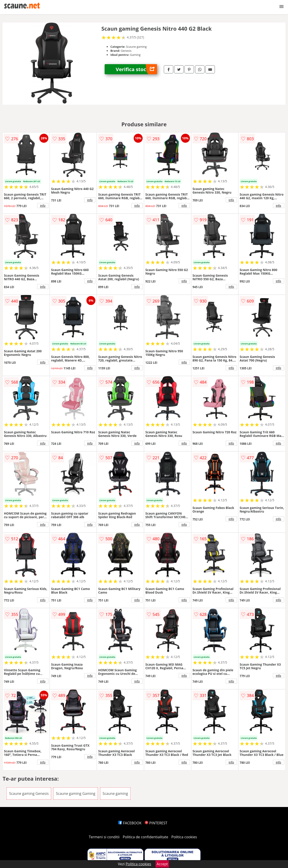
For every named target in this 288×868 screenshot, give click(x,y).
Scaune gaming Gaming (75, 793)
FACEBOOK (130, 823)
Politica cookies (184, 837)
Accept (162, 864)
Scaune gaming (115, 793)
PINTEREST (156, 823)
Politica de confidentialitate (146, 837)
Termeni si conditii (104, 837)
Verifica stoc (136, 69)
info (43, 206)
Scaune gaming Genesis (29, 793)
